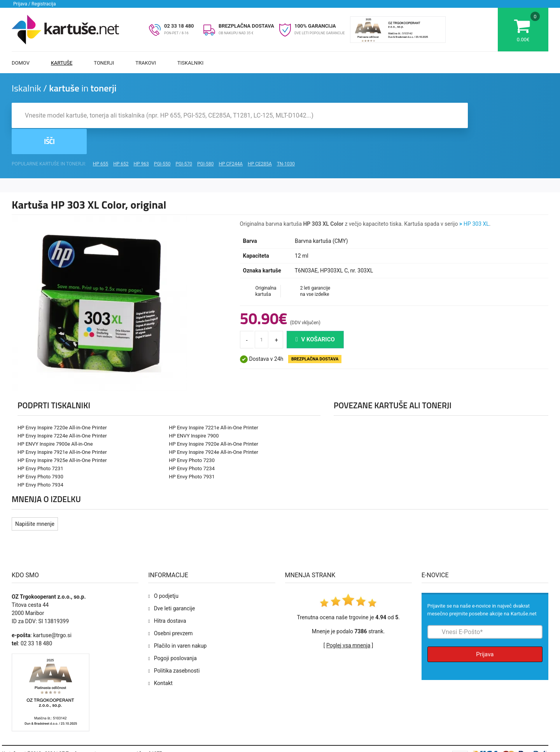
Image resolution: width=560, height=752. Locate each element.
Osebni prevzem (173, 609)
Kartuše (62, 63)
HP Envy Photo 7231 (40, 444)
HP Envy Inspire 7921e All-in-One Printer (62, 428)
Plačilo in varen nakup (180, 621)
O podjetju (166, 571)
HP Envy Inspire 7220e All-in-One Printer (62, 403)
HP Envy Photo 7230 (192, 436)
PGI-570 (184, 139)
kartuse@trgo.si (52, 611)
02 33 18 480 (179, 26)
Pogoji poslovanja (175, 634)
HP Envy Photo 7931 (192, 452)
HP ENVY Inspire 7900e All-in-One (55, 419)
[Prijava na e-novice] (485, 607)
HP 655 (101, 139)
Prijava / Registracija (35, 4)
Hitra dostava (170, 596)
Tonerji (104, 63)
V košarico (315, 315)
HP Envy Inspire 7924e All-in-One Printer (213, 428)
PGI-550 (162, 139)
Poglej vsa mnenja (348, 621)
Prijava (485, 630)
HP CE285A (260, 139)
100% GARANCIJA (315, 26)
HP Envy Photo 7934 (40, 460)
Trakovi (146, 63)
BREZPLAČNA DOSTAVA (246, 26)
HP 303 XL (476, 199)
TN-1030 (286, 139)
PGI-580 (206, 139)
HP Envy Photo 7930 (40, 452)
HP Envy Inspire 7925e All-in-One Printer (62, 436)
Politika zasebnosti (177, 646)
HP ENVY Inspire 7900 (194, 411)
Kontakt (163, 659)
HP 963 (141, 139)
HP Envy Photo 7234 (192, 444)
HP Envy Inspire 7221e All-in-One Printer (213, 403)
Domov (21, 63)
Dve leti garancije (175, 584)
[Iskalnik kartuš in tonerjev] (240, 116)
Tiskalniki (190, 63)
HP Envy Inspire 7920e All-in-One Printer (213, 419)
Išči (509, 116)
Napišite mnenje (35, 499)
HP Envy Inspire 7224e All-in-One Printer (62, 411)
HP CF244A (231, 139)
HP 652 (121, 139)
